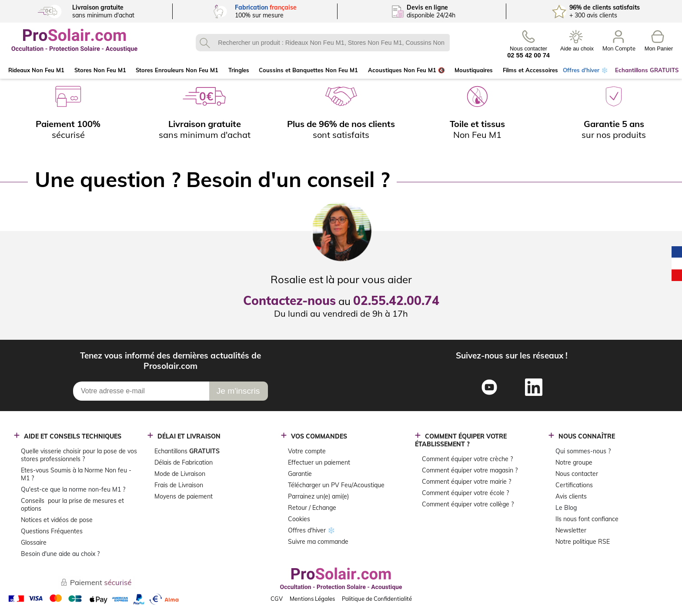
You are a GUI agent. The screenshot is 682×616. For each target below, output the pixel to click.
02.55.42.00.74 (396, 300)
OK (204, 43)
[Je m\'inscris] (239, 391)
